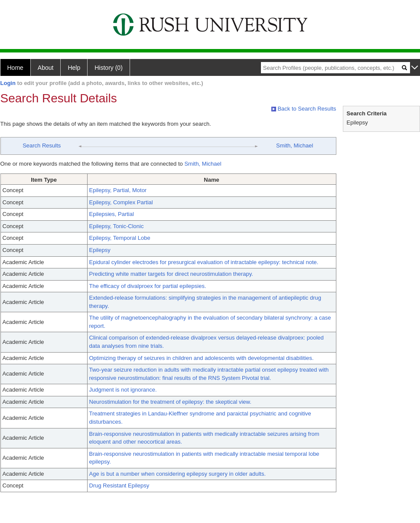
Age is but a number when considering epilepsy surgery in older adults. (178, 474)
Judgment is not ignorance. (123, 390)
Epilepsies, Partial (112, 214)
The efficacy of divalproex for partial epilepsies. (148, 286)
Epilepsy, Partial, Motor (118, 190)
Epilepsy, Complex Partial (121, 202)
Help (74, 68)
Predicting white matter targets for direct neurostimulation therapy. (171, 274)
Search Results (42, 145)
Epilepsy (100, 250)
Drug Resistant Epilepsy (119, 485)
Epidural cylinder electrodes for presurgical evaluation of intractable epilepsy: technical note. (204, 262)
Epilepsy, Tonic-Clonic (117, 226)
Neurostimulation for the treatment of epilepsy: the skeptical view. (170, 402)
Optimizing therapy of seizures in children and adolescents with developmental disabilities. (202, 358)
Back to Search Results (304, 109)
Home (15, 68)
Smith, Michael (295, 145)
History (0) (109, 68)
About (46, 68)
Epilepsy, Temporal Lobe (120, 238)
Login (8, 83)
